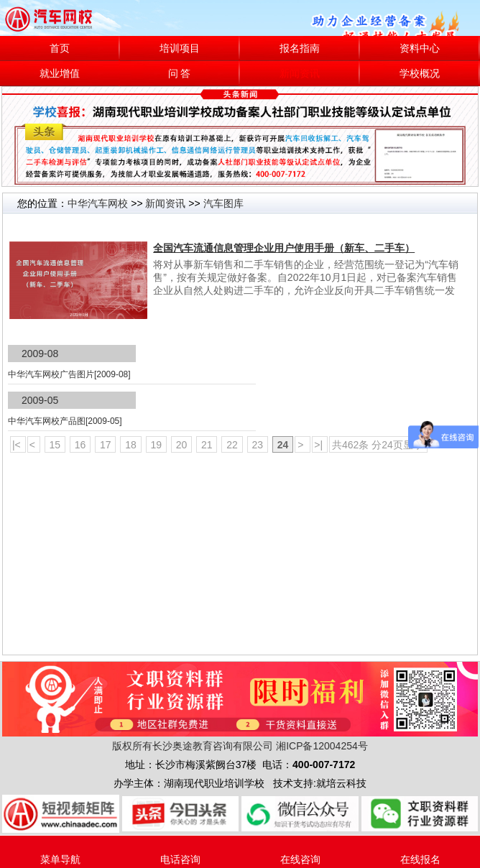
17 (105, 445)
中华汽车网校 (98, 203)
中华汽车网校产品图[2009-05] (65, 421)
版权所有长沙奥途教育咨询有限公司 (193, 746)
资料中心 (420, 49)
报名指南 (300, 49)
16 (80, 445)
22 (232, 445)
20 (181, 445)
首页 (60, 49)
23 (258, 445)
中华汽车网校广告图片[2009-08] (69, 374)
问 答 (180, 74)
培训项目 (180, 49)
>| (320, 445)
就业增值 (60, 74)
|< (18, 445)
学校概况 (420, 74)
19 (156, 445)
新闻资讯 (300, 74)
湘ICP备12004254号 (322, 746)
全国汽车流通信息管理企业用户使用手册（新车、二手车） (284, 248)
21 (207, 445)
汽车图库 (223, 203)
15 (55, 445)
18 (130, 445)
